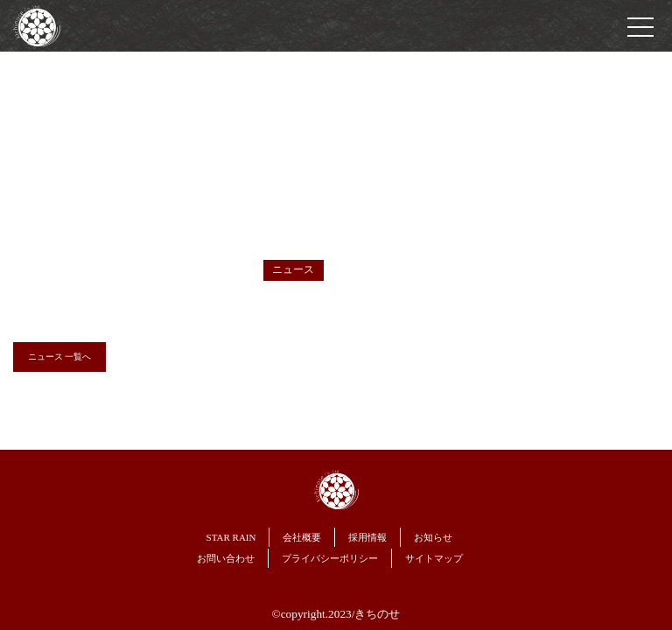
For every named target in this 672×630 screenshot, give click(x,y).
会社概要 (302, 537)
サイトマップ (434, 558)
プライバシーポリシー (330, 558)
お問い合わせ (226, 558)
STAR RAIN (231, 537)
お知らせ (433, 537)
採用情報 (367, 537)
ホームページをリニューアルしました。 (358, 297)
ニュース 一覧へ (60, 357)
